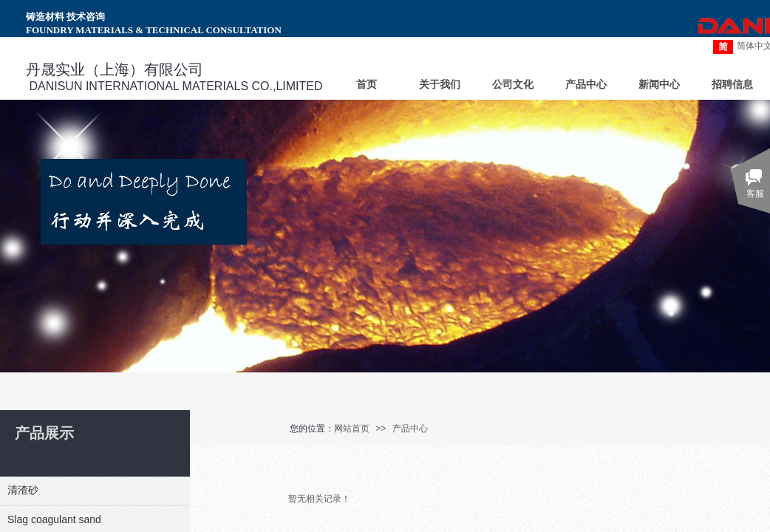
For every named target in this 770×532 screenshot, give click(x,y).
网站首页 (352, 429)
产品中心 (410, 429)
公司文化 (513, 85)
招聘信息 (732, 85)
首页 (367, 85)
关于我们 (440, 85)
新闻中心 (659, 85)
